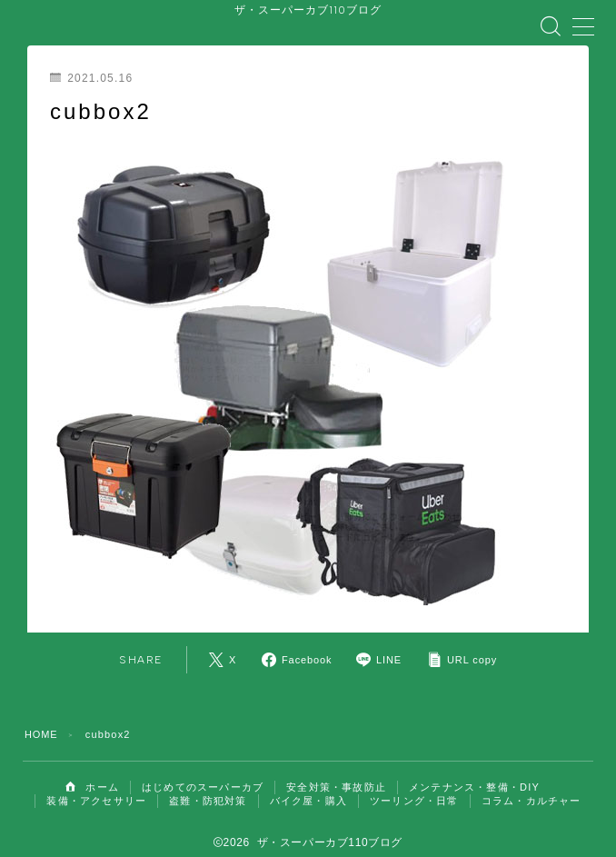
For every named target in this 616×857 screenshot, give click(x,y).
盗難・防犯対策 (208, 788)
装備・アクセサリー (96, 788)
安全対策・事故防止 (336, 774)
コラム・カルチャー (532, 788)
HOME (42, 722)
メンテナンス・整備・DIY (474, 774)
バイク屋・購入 (308, 788)
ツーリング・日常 (414, 788)
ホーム (92, 774)
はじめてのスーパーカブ (203, 774)
